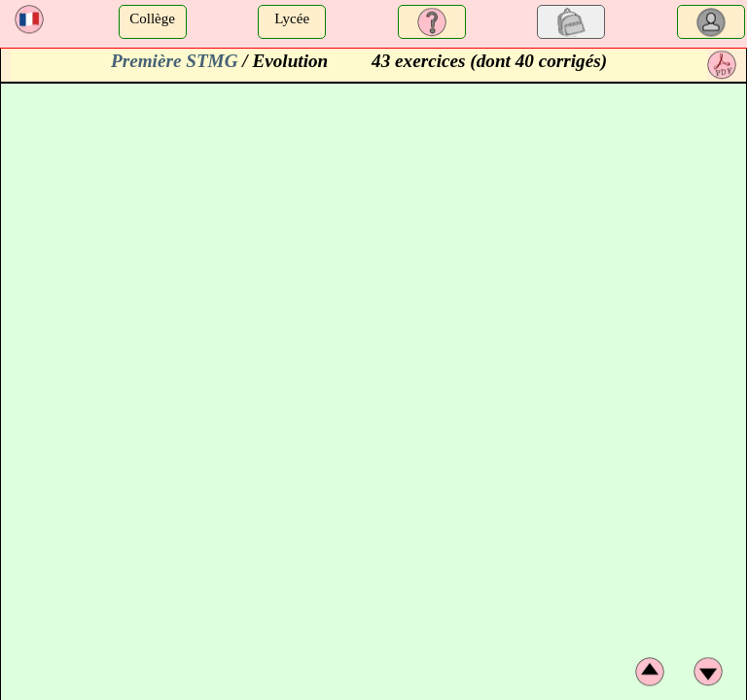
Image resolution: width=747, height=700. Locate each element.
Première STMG (175, 61)
